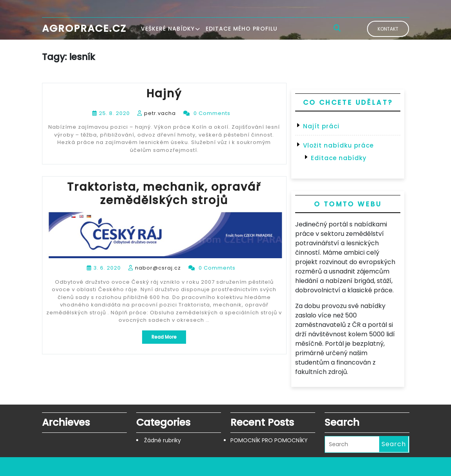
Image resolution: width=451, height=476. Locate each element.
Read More (169, 338)
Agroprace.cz (84, 28)
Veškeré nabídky (168, 29)
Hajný (164, 94)
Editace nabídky (339, 158)
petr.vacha (160, 113)
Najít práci (321, 126)
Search (394, 444)
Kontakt (388, 29)
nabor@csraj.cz (158, 268)
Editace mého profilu (242, 29)
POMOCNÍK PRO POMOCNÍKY (269, 440)
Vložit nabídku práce (338, 145)
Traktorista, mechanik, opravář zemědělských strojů (164, 194)
